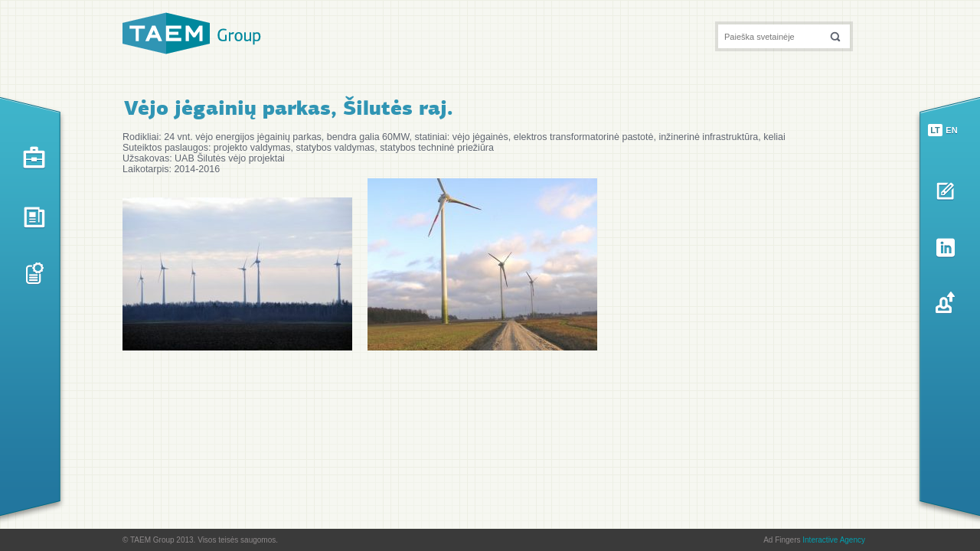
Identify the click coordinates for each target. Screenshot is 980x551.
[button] (835, 36)
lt (935, 130)
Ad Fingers (814, 540)
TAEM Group (192, 33)
